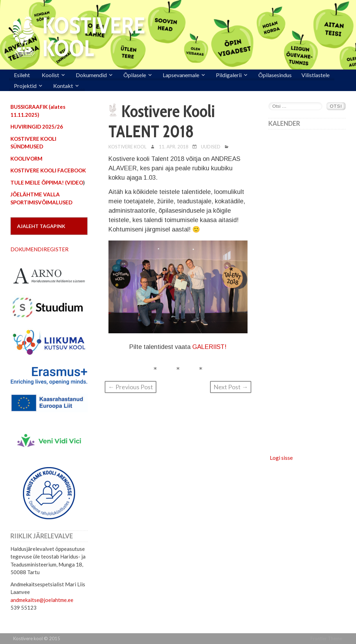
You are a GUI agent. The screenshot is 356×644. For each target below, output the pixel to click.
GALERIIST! (208, 347)
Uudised (211, 147)
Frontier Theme (326, 638)
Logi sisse (281, 458)
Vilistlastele (315, 75)
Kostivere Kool (127, 147)
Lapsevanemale (181, 75)
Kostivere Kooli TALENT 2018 (162, 121)
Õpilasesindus (275, 75)
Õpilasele (135, 75)
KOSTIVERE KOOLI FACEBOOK (48, 170)
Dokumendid (91, 75)
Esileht (22, 75)
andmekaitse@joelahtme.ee (42, 600)
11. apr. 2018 (174, 147)
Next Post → (231, 387)
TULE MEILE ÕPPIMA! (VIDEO (47, 182)
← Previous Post (131, 387)
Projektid (25, 86)
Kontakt (63, 86)
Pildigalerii (229, 75)
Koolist (50, 75)
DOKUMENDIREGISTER (39, 249)
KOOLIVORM (26, 158)
